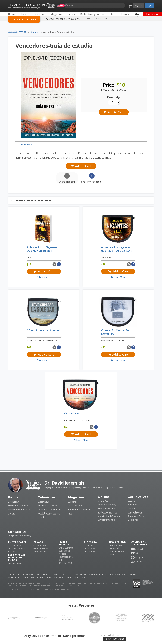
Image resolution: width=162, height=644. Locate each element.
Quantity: (114, 97)
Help (88, 19)
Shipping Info (103, 19)
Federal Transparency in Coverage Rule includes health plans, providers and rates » (39, 589)
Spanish (35, 32)
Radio (13, 497)
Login (150, 5)
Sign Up (139, 5)
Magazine (76, 497)
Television (47, 497)
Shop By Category (24, 20)
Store (23, 32)
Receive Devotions (114, 639)
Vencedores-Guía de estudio (58, 32)
